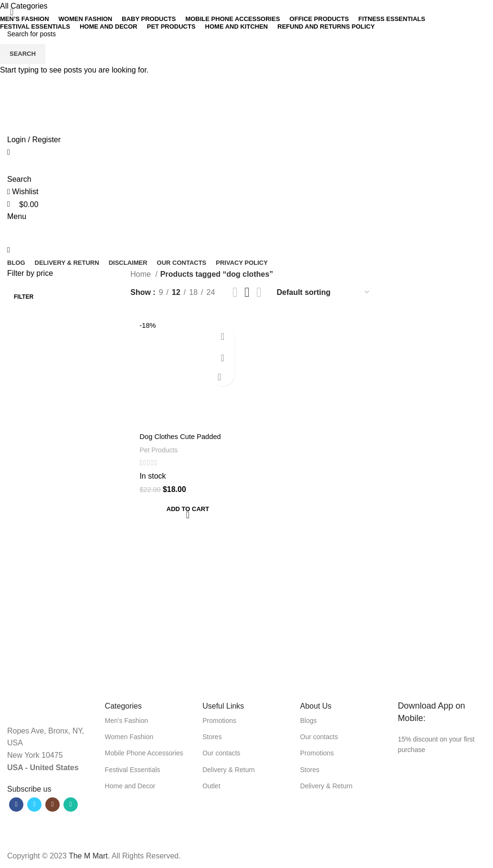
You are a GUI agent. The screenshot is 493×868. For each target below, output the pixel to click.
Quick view (227, 358)
